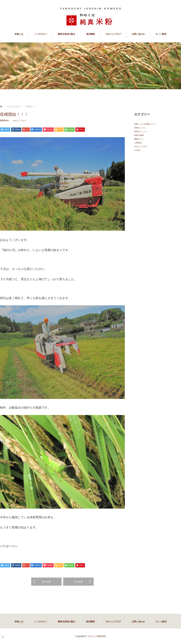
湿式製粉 (90, 34)
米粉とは (19, 34)
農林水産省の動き (67, 34)
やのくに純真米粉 (97, 636)
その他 (137, 150)
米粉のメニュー (141, 132)
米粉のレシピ (140, 128)
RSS (2, 636)
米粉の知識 (139, 135)
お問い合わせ (138, 34)
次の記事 (78, 582)
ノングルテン (41, 34)
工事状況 (138, 143)
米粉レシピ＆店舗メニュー (145, 124)
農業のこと (139, 139)
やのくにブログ (113, 34)
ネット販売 (161, 34)
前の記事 (46, 582)
